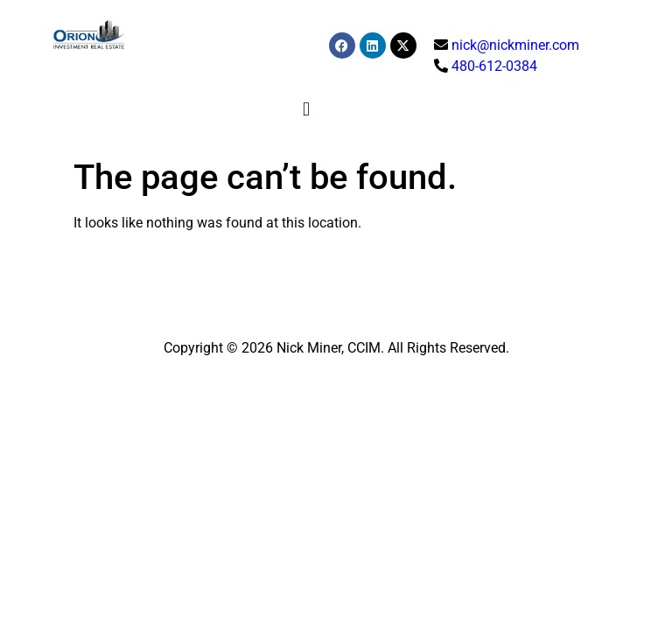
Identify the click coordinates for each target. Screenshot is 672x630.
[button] (306, 109)
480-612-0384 (494, 66)
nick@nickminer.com (515, 45)
